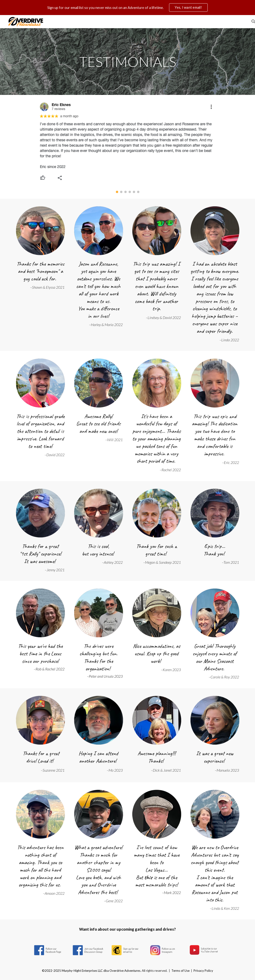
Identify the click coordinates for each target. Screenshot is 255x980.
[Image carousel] (128, 147)
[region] (127, 8)
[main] (127, 62)
